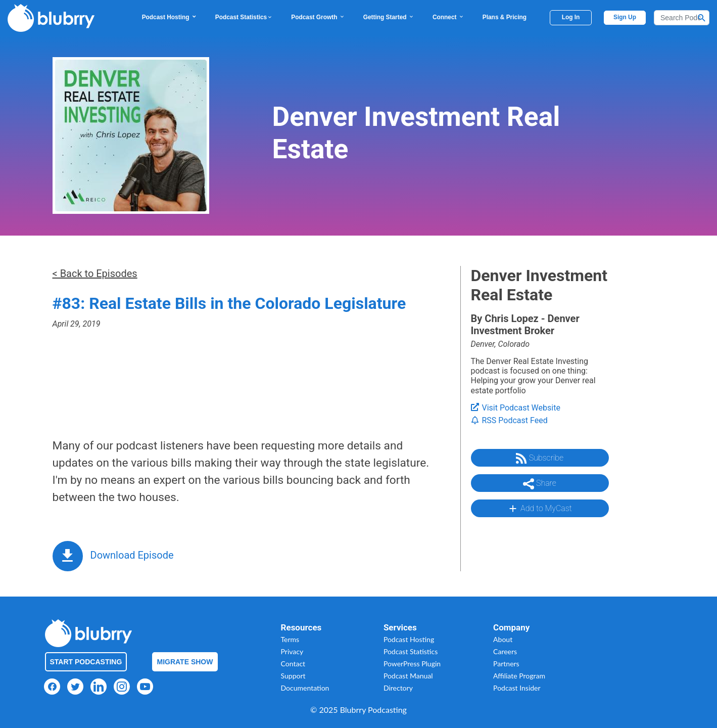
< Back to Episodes (95, 274)
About (503, 639)
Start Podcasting (86, 662)
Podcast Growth (318, 17)
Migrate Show (185, 662)
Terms (290, 639)
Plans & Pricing (505, 17)
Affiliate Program (519, 676)
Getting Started (389, 17)
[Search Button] (702, 18)
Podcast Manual (408, 676)
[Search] (682, 18)
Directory (398, 688)
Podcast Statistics (244, 17)
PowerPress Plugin (412, 664)
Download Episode (132, 555)
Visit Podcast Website (516, 408)
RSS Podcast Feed (509, 420)
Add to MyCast (539, 509)
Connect (448, 17)
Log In (571, 17)
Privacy (292, 651)
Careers (505, 651)
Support (293, 676)
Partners (506, 664)
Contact (293, 664)
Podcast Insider (517, 688)
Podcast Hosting (170, 17)
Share (540, 484)
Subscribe (540, 459)
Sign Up (625, 17)
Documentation (305, 688)
